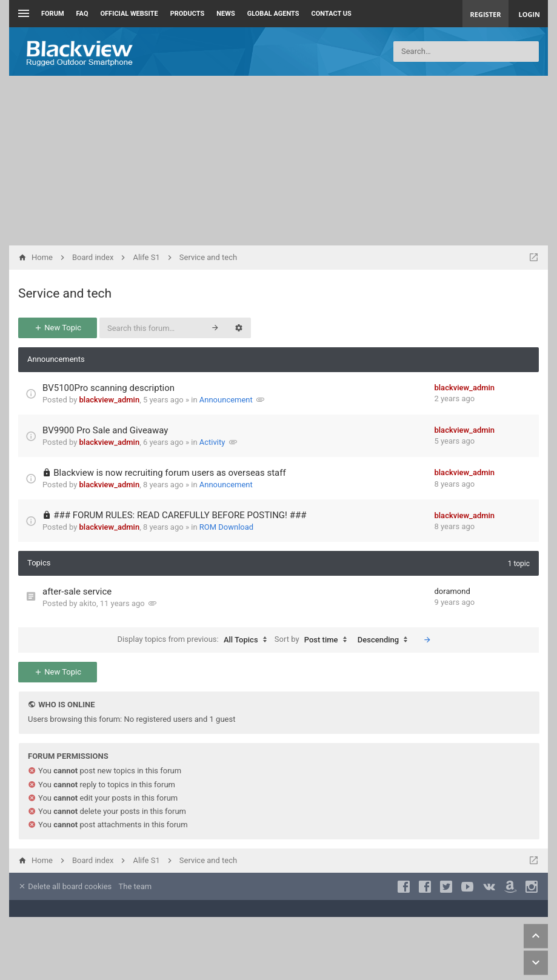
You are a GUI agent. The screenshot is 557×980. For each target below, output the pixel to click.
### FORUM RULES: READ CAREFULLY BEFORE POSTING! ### (180, 515)
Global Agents (273, 14)
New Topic (58, 328)
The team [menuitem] (135, 886)
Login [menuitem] (529, 14)
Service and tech (65, 293)
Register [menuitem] (486, 14)
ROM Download (226, 527)
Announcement (226, 400)
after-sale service (77, 592)
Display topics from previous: (195, 640)
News (225, 14)
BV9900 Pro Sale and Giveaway (105, 430)
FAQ (82, 14)
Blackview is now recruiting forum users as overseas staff (169, 473)
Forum (53, 14)
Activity (212, 442)
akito (88, 603)
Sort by (314, 640)
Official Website (129, 14)
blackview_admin (110, 400)
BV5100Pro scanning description (108, 388)
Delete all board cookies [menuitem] (65, 886)
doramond (452, 591)
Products (188, 14)
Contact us (332, 14)
